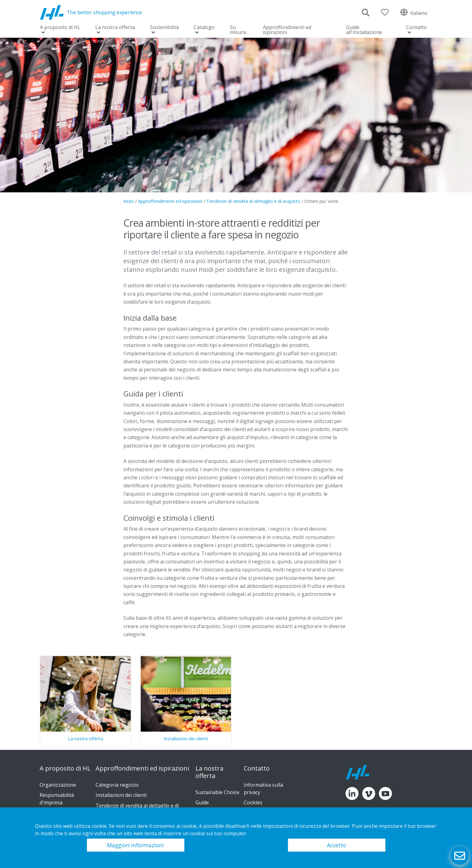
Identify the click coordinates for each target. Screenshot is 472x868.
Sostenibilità (164, 28)
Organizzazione (58, 785)
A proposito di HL (60, 28)
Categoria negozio (117, 785)
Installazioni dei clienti (121, 795)
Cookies (253, 802)
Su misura (238, 30)
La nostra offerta (115, 28)
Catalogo (204, 28)
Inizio (129, 201)
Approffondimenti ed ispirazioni (287, 30)
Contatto (416, 28)
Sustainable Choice (217, 792)
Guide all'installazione (364, 30)
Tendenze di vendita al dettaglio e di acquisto (253, 201)
